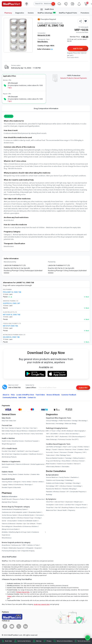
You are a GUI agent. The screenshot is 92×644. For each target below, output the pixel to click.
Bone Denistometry (72, 434)
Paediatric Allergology (69, 489)
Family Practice (64, 477)
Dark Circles (59, 505)
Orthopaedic (30, 548)
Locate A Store (25, 395)
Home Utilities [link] (27, 482)
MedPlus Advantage (47, 13)
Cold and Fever (59, 502)
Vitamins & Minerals (9, 524)
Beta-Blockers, (43, 42)
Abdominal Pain (51, 510)
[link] (12, 4)
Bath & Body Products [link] (9, 431)
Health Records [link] (7, 499)
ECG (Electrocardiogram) (77, 437)
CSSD (24, 545)
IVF (68, 492)
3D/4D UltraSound (68, 431)
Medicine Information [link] (10, 497)
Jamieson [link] (5, 467)
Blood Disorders (51, 464)
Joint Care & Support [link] (32, 451)
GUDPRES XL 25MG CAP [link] (11, 303)
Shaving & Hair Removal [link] (22, 434)
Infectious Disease (78, 461)
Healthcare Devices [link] (36, 454)
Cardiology (68, 483)
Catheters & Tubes (33, 545)
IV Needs (5, 548)
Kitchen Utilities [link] (38, 482)
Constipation (50, 505)
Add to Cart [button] (78, 49)
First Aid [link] (4, 451)
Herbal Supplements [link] (37, 464)
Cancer (56, 452)
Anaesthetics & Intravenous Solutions (26, 527)
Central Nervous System (10, 515)
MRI (47, 431)
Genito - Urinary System (9, 521)
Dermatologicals (7, 527)
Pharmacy (8, 13)
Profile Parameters (65, 421)
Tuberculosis (50, 455)
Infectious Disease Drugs (25, 518)
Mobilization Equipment (17, 548)
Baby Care (13, 421)
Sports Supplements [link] (8, 464)
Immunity (49, 452)
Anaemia (68, 450)
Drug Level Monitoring (53, 461)
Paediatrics (74, 477)
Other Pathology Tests (63, 455)
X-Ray (59, 431)
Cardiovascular (16, 545)
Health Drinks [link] (6, 441)
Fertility (80, 447)
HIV (84, 452)
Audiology (49, 495)
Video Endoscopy (51, 439)
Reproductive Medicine (53, 489)
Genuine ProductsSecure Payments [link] (74, 78)
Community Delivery (10, 398)
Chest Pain (50, 502)
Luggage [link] (5, 485)
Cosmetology (77, 486)
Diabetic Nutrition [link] (24, 474)
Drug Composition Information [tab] (46, 108)
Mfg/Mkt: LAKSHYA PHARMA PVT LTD (50, 23)
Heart (65, 447)
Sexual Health (62, 510)
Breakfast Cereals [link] (18, 441)
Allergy (48, 450)
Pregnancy (78, 452)
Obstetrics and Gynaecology (55, 480)
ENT (57, 486)
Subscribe (83, 388)
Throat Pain (50, 508)
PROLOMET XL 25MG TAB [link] (12, 292)
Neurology (76, 483)
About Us (6, 395)
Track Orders (40, 395)
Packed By (52, 262)
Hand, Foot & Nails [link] (37, 434)
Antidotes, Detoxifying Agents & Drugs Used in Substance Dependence (20, 534)
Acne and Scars (81, 508)
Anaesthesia (6, 545)
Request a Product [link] (19, 499)
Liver (70, 447)
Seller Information (45, 49)
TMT (48, 434)
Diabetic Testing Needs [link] (9, 474)
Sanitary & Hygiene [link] (15, 428)
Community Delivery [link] (24, 641)
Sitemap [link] (39, 641)
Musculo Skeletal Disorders (55, 458)
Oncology (38, 518)
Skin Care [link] (5, 428)
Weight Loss (78, 502)
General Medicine (52, 477)
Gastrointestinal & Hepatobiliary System (14, 509)
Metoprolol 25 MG (44, 35)
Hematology (60, 424)
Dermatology (50, 486)
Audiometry (64, 437)
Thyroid (54, 450)
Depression (69, 502)
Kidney (86, 447)
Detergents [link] (17, 482)
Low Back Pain (70, 505)
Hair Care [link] (33, 428)
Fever (75, 450)
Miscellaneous (7, 538)
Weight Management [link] (9, 444)
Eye (25, 524)
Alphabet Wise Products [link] (10, 502)
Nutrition (19, 524)
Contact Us (32, 398)
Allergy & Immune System (10, 529)
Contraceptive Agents (9, 518)
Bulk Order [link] (9, 641)
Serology (75, 421)
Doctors (31, 13)
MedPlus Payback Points (68, 13)
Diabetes (81, 450)
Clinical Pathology (52, 421)
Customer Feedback (69, 395)
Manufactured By (10, 262)
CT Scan (53, 431)
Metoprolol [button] (9, 116)
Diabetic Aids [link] (35, 474)
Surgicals (38, 548)
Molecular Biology (71, 424)
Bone (86, 450)
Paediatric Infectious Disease (56, 492)
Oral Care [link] (26, 428)
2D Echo (62, 434)
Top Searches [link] (40, 499)
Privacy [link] (49, 641)
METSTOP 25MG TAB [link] (10, 326)
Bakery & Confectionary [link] (16, 485)
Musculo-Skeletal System (27, 515)
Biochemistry (50, 424)
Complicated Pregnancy (78, 492)
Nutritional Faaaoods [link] (32, 441)
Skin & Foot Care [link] (7, 454)
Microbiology (83, 421)
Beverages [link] (28, 485)
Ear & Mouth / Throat (34, 524)
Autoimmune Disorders (65, 464)
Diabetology (69, 480)
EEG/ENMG (54, 434)
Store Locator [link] (30, 499)
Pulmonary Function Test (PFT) (68, 439)
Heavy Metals (66, 461)
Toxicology (68, 458)
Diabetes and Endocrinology (55, 483)
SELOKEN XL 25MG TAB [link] (11, 337)
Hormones (40, 515)
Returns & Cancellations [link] (65, 641)
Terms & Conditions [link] (84, 641)
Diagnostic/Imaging (28, 551)
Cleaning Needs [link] (7, 482)
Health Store (47, 9)
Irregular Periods (81, 505)
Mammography (80, 431)
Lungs (74, 447)
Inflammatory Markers (53, 467)
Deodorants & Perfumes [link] (37, 431)
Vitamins (61, 450)
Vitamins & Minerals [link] (23, 464)
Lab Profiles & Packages (54, 447)
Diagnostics (20, 13)
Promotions (85, 13)
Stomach (77, 464)
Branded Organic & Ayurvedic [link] (11, 488)
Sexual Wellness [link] (22, 431)
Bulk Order (22, 398)
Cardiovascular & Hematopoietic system (15, 512)
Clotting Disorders (79, 458)
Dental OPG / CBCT (52, 437)
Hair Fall (58, 508)
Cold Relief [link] (20, 451)
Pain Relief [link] (12, 451)
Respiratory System (35, 512)
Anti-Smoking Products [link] (9, 457)
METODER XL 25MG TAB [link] (12, 315)
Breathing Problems (68, 508)
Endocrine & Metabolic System (28, 521)
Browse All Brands (53, 395)
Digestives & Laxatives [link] (21, 454)
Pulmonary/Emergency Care (11, 551)
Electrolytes (66, 467)
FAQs (13, 395)
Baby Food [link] (5, 421)
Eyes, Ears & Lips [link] (7, 434)
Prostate (71, 452)
